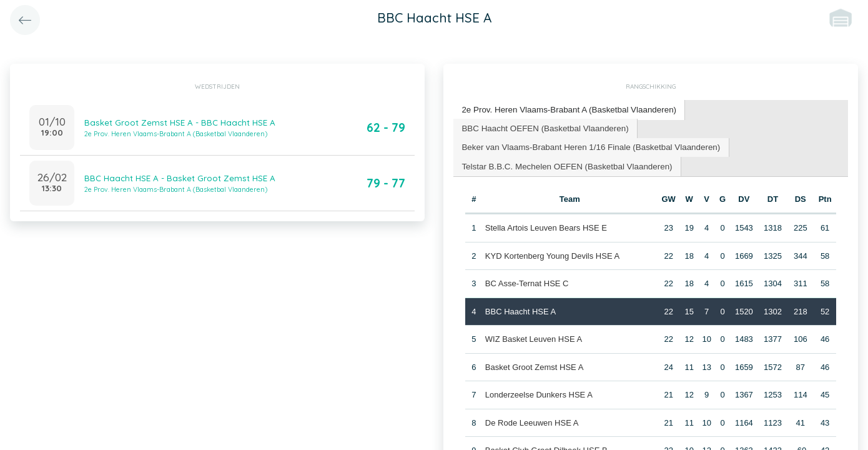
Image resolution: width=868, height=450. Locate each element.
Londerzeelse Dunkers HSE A (538, 392)
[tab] (566, 110)
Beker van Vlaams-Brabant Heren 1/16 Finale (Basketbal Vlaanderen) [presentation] (587, 145)
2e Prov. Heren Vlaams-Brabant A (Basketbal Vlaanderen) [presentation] (566, 109)
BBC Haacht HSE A (520, 309)
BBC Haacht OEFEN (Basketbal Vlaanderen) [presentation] (542, 127)
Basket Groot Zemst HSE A (534, 365)
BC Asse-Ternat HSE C (526, 281)
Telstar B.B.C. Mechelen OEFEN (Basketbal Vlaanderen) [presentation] (564, 164)
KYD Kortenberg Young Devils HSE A (552, 253)
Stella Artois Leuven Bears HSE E (545, 225)
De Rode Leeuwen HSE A (531, 420)
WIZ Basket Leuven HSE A (533, 337)
